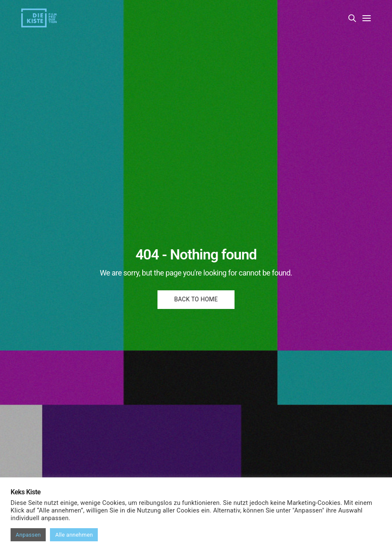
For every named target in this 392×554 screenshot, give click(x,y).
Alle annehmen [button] (74, 535)
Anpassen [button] (28, 535)
